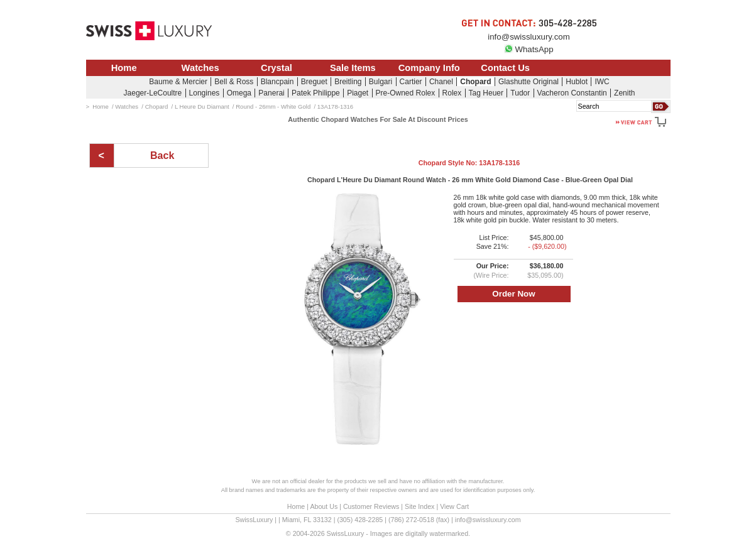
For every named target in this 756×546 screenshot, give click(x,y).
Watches (200, 68)
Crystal (277, 68)
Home (124, 68)
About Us (324, 506)
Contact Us (505, 68)
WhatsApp (529, 49)
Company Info (429, 68)
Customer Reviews (371, 506)
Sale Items (353, 68)
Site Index (419, 506)
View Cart (454, 506)
